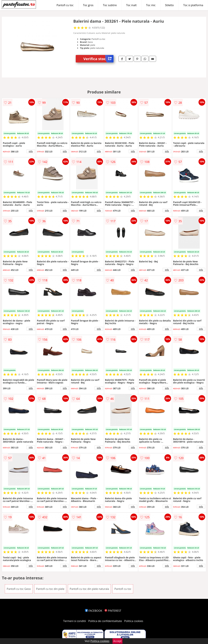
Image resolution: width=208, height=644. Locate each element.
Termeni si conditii (75, 621)
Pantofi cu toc (65, 5)
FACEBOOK (94, 611)
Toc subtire (110, 5)
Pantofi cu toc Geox (19, 589)
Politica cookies (134, 621)
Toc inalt (131, 5)
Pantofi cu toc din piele (50, 589)
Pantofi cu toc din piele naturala (89, 589)
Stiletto (169, 5)
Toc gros (88, 5)
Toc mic (151, 5)
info (31, 151)
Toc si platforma (193, 5)
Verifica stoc (98, 59)
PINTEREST (113, 611)
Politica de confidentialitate (105, 621)
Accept (117, 641)
